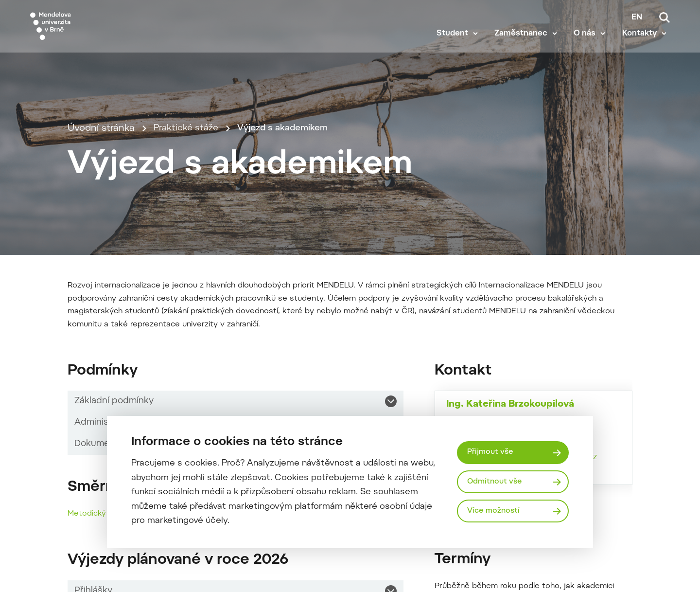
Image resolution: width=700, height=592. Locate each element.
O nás (588, 45)
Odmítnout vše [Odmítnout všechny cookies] (496, 482)
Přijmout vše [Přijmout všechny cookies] (491, 452)
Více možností (495, 512)
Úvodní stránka (101, 183)
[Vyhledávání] (665, 18)
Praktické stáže (188, 183)
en (637, 18)
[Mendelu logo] (87, 30)
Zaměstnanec (524, 45)
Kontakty (643, 45)
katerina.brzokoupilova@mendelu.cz (529, 558)
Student (456, 45)
